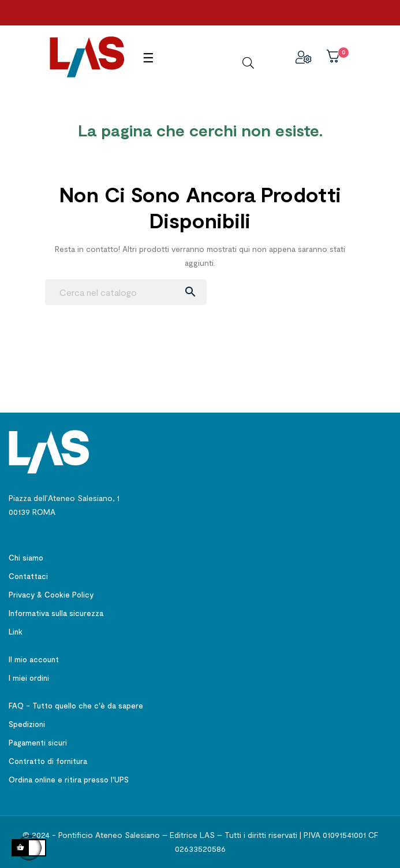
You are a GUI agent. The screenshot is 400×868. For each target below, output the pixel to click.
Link (16, 632)
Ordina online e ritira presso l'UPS (69, 780)
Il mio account (34, 659)
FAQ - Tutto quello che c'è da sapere (76, 706)
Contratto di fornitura (48, 761)
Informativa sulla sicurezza (56, 613)
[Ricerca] (126, 292)
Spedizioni (27, 724)
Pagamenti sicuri (38, 743)
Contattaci (28, 576)
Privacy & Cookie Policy (51, 595)
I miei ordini (29, 678)
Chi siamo (26, 558)
